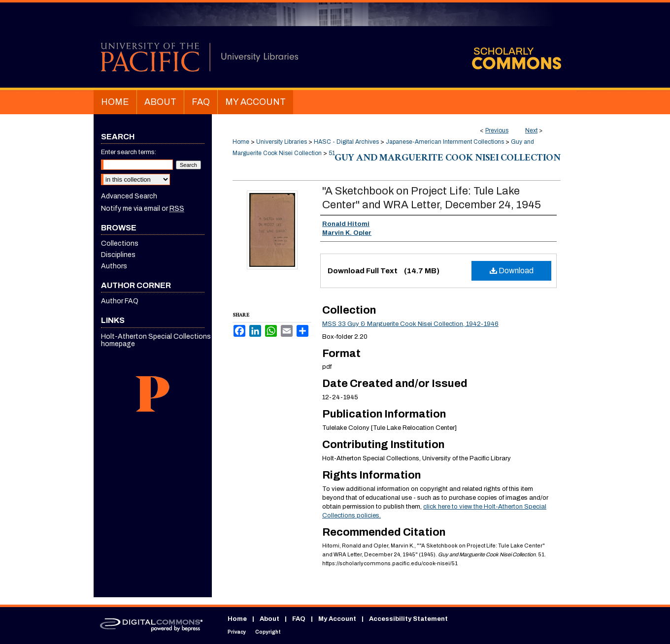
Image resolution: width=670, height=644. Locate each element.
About (269, 619)
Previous (497, 130)
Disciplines (118, 255)
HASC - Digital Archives (346, 142)
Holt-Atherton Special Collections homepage (156, 340)
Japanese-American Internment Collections (445, 142)
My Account (337, 619)
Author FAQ (120, 301)
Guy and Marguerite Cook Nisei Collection (448, 159)
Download (512, 271)
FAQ (299, 619)
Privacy (237, 632)
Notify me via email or (143, 209)
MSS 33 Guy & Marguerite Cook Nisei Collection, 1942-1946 (410, 324)
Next (531, 130)
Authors (114, 266)
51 (332, 153)
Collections (120, 243)
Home (241, 142)
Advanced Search (129, 196)
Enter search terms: (129, 152)
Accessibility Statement (408, 619)
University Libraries (282, 142)
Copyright (268, 632)
